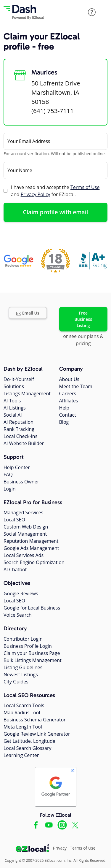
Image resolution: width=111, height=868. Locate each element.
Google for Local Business (32, 608)
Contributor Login (23, 639)
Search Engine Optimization (34, 562)
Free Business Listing (83, 319)
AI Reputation (18, 422)
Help (64, 408)
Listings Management (27, 393)
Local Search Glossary (28, 748)
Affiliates (69, 401)
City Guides (16, 682)
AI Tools (12, 401)
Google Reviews (21, 594)
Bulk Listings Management (33, 660)
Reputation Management (31, 541)
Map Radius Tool (22, 713)
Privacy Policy (36, 194)
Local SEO (14, 520)
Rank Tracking (19, 429)
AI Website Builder (24, 443)
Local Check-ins (20, 436)
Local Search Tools (24, 705)
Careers (68, 393)
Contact (68, 415)
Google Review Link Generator (37, 734)
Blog (64, 422)
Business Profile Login (28, 646)
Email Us (28, 313)
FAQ (8, 475)
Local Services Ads (24, 555)
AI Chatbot (15, 569)
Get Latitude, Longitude (29, 741)
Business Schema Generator (35, 720)
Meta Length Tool (23, 727)
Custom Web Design (26, 527)
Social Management (25, 534)
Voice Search (18, 615)
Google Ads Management (31, 548)
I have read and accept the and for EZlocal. (55, 191)
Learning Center (21, 755)
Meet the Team (76, 386)
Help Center (17, 467)
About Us (69, 379)
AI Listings (15, 408)
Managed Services (23, 512)
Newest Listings (21, 675)
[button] (92, 12)
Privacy (60, 848)
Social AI (13, 415)
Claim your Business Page (32, 653)
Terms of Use (85, 187)
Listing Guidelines (23, 667)
